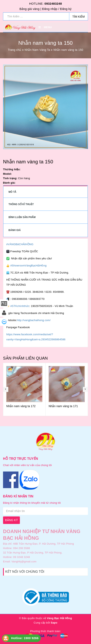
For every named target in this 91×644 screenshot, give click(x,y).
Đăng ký (66, 9)
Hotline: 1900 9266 (25, 638)
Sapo (54, 623)
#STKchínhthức (20, 306)
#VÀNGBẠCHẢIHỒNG (20, 244)
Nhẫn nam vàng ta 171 (63, 406)
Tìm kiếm (79, 17)
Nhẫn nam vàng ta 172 (21, 406)
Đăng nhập (50, 9)
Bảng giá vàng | (30, 9)
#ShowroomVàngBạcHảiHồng (28, 266)
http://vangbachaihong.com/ (34, 320)
